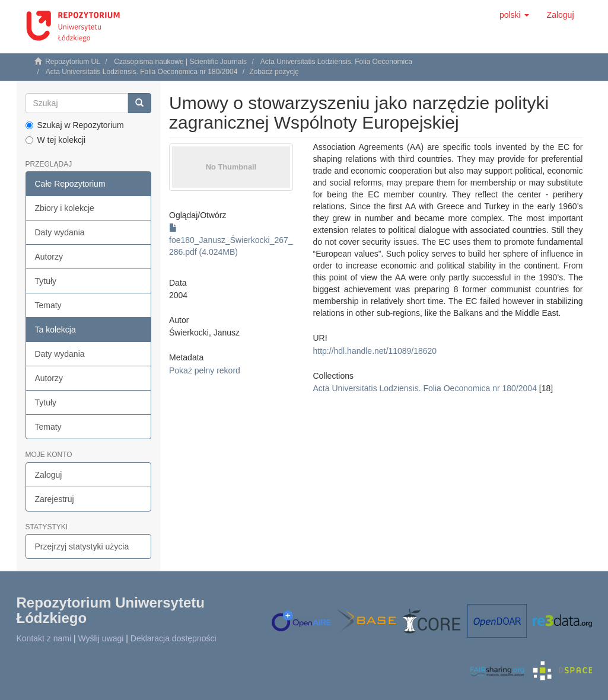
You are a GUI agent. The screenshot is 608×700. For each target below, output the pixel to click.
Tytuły (46, 281)
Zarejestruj (55, 499)
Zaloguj (49, 475)
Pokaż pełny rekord (205, 370)
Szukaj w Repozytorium (75, 125)
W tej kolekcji (56, 140)
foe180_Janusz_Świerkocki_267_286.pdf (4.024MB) (231, 240)
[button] (514, 15)
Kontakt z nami (44, 638)
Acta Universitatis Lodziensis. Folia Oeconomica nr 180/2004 (142, 72)
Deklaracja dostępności (174, 638)
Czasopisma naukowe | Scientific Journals (180, 62)
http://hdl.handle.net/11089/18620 (375, 351)
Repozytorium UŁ (73, 62)
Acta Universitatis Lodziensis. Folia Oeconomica (336, 62)
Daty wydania (60, 232)
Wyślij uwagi (101, 638)
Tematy (48, 305)
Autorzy (49, 257)
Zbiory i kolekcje (65, 208)
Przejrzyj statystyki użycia (82, 546)
